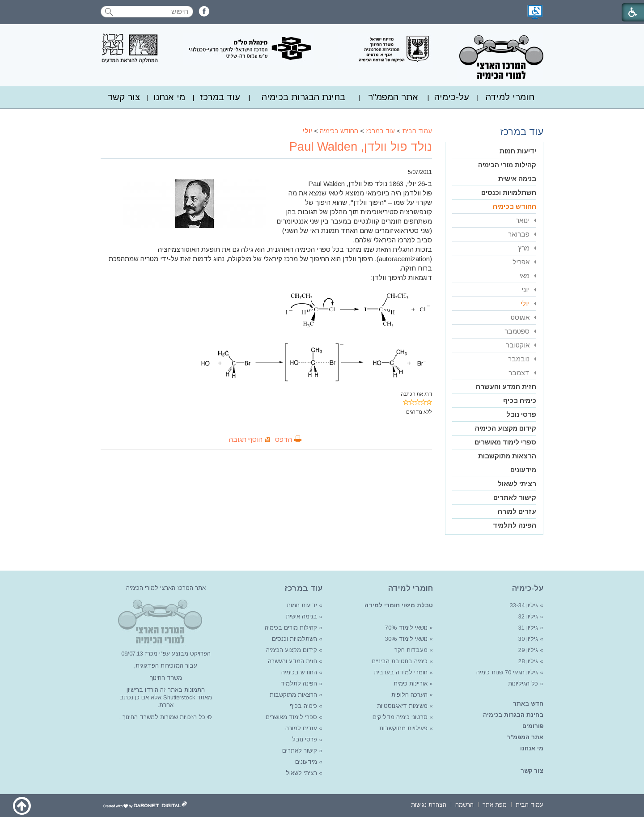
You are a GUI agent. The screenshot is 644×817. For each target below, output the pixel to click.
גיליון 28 (528, 661)
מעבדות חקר (411, 650)
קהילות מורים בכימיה (291, 628)
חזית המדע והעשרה (506, 387)
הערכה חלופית (409, 695)
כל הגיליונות (523, 684)
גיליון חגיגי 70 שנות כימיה (506, 672)
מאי (524, 276)
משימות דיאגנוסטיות (402, 706)
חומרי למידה (510, 97)
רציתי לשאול (517, 484)
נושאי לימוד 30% (405, 639)
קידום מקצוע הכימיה (506, 428)
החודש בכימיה (339, 131)
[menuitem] (510, 97)
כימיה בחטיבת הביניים (400, 661)
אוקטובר (518, 345)
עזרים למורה (517, 511)
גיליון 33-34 (524, 605)
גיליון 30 (528, 639)
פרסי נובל (521, 414)
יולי (307, 131)
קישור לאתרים (515, 497)
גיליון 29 (528, 650)
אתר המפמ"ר (393, 97)
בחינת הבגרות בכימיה (303, 97)
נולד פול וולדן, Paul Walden (361, 147)
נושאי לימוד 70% (405, 628)
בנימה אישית (517, 179)
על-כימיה (452, 97)
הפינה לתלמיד (515, 525)
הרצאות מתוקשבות (507, 456)
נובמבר (519, 359)
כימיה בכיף (520, 400)
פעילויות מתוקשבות (403, 728)
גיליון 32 (528, 616)
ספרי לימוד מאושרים (505, 442)
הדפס (284, 439)
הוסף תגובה (246, 439)
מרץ (524, 248)
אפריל (521, 262)
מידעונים (523, 470)
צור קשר (124, 97)
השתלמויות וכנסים (509, 193)
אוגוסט (520, 317)
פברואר (519, 234)
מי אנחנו (169, 97)
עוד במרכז (220, 97)
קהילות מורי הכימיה (507, 165)
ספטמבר (517, 331)
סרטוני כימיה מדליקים (400, 717)
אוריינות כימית (410, 684)
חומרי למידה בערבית (401, 672)
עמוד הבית (417, 131)
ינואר (523, 220)
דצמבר (519, 373)
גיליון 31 (528, 628)
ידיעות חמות (518, 151)
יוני (525, 290)
